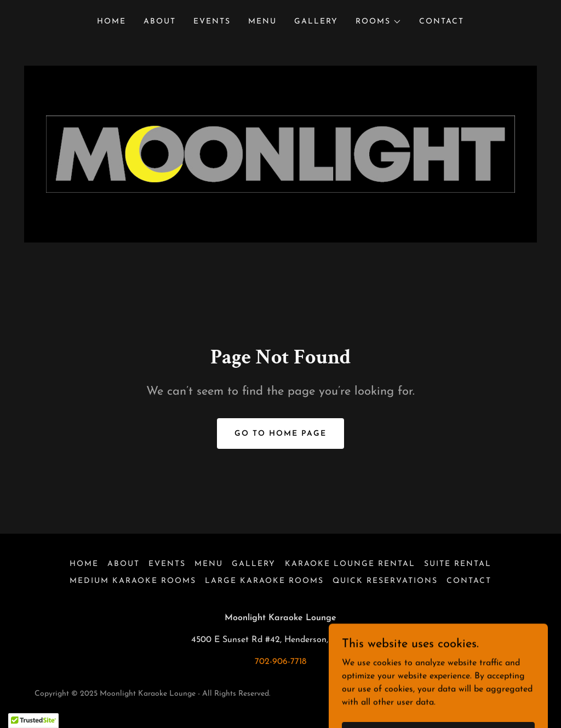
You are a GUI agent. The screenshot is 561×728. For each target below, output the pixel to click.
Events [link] (212, 22)
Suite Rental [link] (458, 564)
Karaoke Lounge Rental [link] (350, 564)
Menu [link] (262, 22)
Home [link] (111, 22)
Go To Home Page (280, 434)
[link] (280, 154)
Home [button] (84, 564)
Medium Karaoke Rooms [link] (133, 581)
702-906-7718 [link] (280, 662)
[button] (379, 22)
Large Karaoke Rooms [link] (264, 581)
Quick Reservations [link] (385, 581)
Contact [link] (442, 22)
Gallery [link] (316, 22)
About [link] (160, 22)
